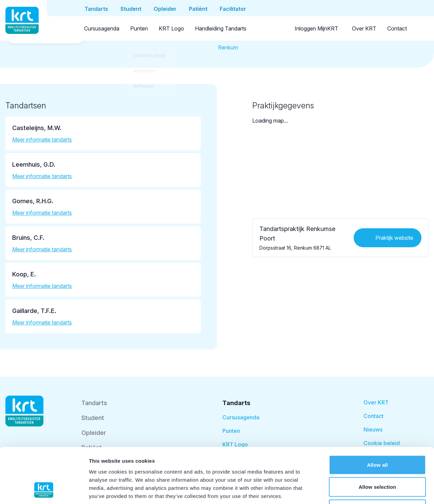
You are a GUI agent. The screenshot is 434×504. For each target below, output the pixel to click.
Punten (139, 28)
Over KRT (364, 28)
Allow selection (378, 437)
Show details (356, 491)
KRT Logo (171, 28)
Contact (397, 28)
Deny (377, 459)
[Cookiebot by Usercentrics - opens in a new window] (44, 491)
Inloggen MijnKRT (317, 28)
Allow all (377, 415)
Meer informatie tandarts (42, 140)
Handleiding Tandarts (221, 28)
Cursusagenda (102, 28)
